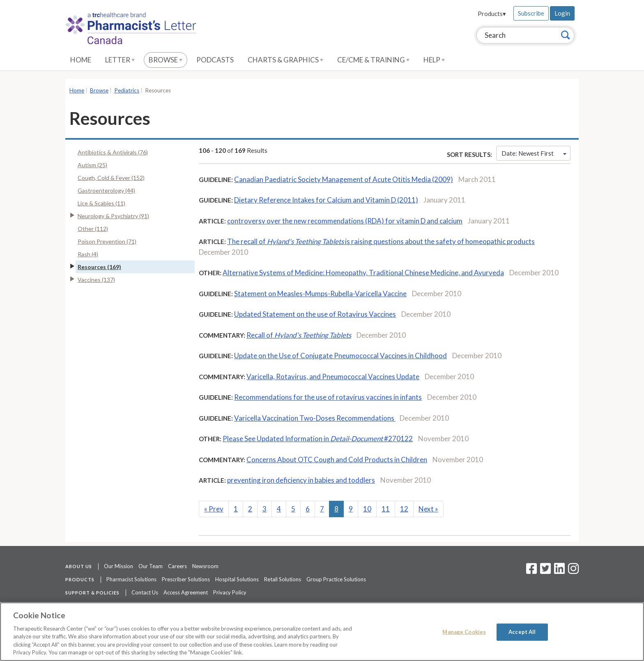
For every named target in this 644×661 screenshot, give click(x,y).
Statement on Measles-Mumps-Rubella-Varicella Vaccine (320, 294)
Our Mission (118, 566)
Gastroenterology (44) (106, 190)
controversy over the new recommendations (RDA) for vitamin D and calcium (345, 221)
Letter (120, 60)
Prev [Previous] (214, 509)
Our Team (151, 566)
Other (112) (93, 229)
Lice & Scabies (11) (101, 203)
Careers (177, 566)
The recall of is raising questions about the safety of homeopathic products (381, 241)
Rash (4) (88, 254)
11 (386, 509)
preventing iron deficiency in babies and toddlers (301, 480)
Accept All (522, 632)
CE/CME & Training (373, 60)
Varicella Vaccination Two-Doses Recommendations (315, 418)
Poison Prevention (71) (107, 241)
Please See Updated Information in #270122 (318, 439)
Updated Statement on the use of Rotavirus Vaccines (315, 314)
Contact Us (145, 592)
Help (434, 60)
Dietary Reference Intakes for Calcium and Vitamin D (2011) (326, 200)
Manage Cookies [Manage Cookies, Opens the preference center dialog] (464, 632)
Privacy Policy (230, 592)
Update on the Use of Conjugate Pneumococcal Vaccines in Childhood (340, 356)
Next (428, 509)
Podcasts (215, 60)
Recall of (299, 335)
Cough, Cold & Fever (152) (111, 178)
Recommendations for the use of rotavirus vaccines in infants (328, 397)
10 (367, 509)
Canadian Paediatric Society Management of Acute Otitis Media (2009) (344, 179)
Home (81, 60)
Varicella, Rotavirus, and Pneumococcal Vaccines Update (333, 377)
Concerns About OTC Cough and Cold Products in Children (337, 459)
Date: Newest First (534, 153)
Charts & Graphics (285, 60)
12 (404, 509)
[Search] (566, 35)
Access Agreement (186, 592)
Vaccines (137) (96, 280)
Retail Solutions (283, 579)
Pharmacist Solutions (131, 579)
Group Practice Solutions (336, 579)
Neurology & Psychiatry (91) (113, 216)
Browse (166, 60)
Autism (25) (92, 165)
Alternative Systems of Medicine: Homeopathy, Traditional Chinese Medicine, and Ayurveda (363, 273)
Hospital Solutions (237, 579)
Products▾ (492, 14)
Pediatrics (127, 90)
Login (562, 13)
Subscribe (531, 13)
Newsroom (205, 566)
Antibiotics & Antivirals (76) (113, 152)
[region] (322, 632)
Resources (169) (99, 267)
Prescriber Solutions (186, 579)
